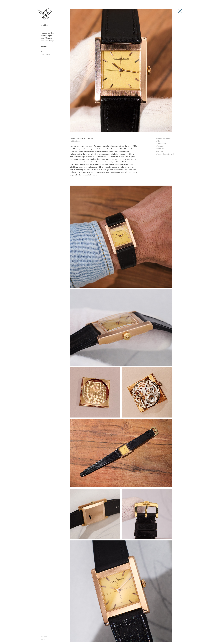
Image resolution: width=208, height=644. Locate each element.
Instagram (45, 46)
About (43, 51)
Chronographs (46, 36)
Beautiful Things (47, 41)
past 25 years (46, 38)
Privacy (44, 637)
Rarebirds (45, 25)
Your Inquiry (46, 54)
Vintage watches (47, 33)
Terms (43, 639)
